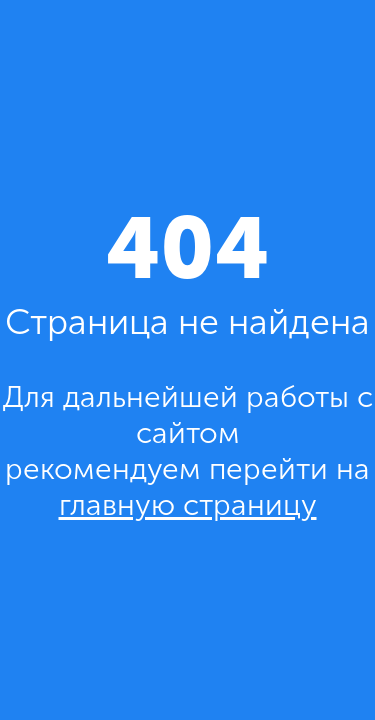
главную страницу (188, 505)
